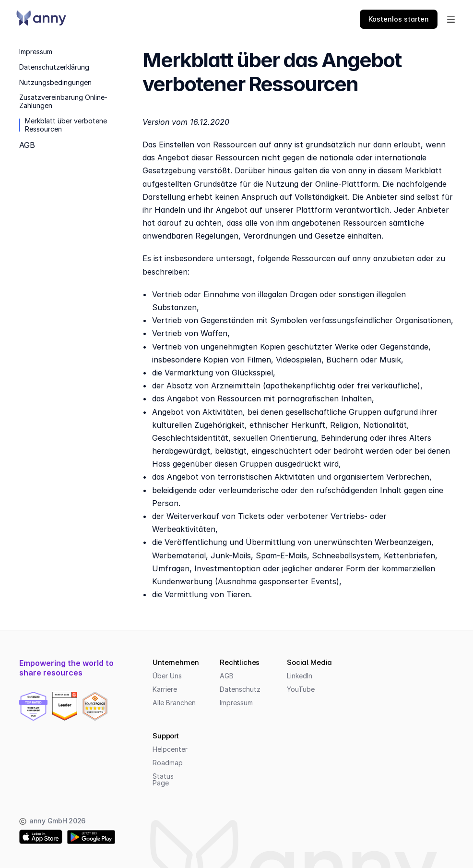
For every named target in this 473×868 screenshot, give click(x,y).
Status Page (164, 779)
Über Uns (167, 676)
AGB (227, 676)
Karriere (165, 689)
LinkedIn (300, 676)
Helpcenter (170, 749)
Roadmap (168, 763)
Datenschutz (240, 689)
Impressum (236, 703)
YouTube (301, 689)
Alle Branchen (174, 703)
